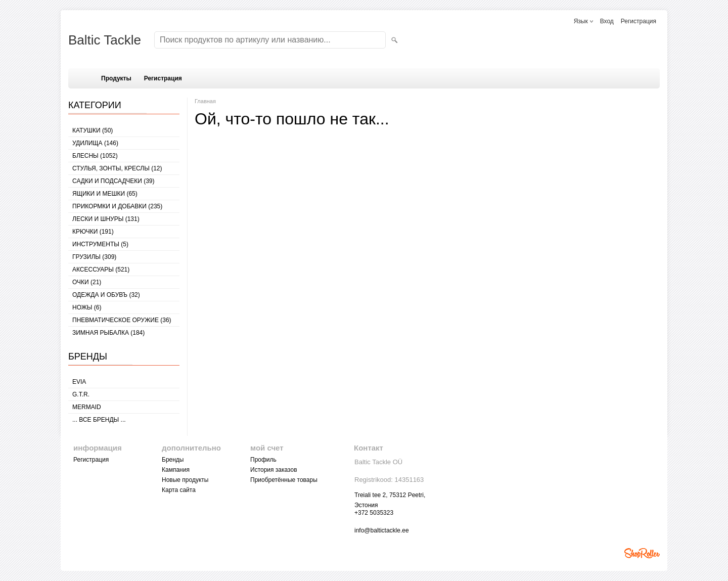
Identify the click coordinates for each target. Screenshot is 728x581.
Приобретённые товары (284, 480)
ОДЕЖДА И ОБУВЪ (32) (106, 295)
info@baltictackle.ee (382, 530)
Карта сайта (179, 490)
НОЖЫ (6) (87, 307)
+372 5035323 (374, 513)
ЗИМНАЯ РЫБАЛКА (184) (108, 333)
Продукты (116, 78)
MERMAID (87, 407)
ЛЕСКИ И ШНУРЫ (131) (106, 219)
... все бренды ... (99, 420)
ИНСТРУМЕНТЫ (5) (100, 244)
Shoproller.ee (642, 553)
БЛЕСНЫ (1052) (95, 156)
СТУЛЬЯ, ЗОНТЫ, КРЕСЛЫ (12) (117, 168)
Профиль (263, 460)
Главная (205, 101)
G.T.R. (81, 394)
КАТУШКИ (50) (93, 130)
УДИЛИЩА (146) (95, 143)
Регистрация (639, 21)
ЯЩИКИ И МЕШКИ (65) (105, 194)
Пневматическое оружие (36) (122, 320)
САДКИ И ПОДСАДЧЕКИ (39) (113, 181)
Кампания (176, 470)
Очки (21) (87, 282)
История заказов (274, 470)
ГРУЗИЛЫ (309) (94, 257)
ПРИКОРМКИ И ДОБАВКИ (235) (117, 206)
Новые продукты (185, 480)
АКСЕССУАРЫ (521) (101, 270)
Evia (79, 382)
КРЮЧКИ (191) (93, 232)
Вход (607, 21)
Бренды (173, 460)
